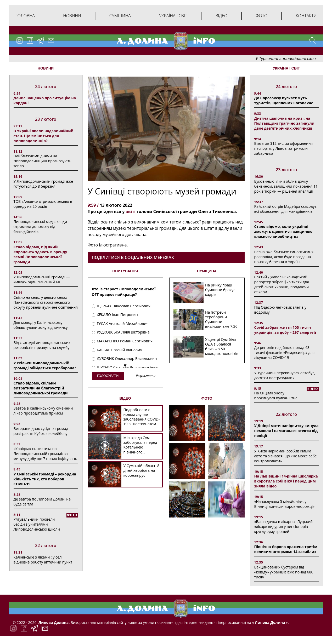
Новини (72, 16)
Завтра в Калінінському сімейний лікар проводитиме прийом (43, 411)
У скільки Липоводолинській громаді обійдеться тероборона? (45, 365)
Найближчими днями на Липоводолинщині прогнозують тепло (43, 161)
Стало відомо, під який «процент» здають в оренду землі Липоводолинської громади (40, 254)
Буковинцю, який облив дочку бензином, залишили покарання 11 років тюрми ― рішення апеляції (286, 186)
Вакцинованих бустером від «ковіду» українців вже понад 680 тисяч (284, 572)
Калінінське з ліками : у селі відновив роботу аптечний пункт (43, 560)
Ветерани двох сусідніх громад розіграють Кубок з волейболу (41, 431)
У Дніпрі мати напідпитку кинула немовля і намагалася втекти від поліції (286, 431)
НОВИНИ (46, 68)
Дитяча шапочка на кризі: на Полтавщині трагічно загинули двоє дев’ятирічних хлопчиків (284, 123)
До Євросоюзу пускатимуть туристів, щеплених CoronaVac (284, 100)
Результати (145, 376)
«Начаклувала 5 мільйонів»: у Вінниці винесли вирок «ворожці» (285, 504)
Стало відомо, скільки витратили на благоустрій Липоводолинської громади (41, 388)
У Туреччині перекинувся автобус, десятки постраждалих (285, 375)
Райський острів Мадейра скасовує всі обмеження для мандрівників (285, 209)
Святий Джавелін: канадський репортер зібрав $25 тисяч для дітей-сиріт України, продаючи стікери (282, 284)
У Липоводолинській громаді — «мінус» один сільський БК (42, 279)
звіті (130, 211)
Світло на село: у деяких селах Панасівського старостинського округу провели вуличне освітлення (46, 302)
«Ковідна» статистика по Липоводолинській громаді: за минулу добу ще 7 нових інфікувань (45, 454)
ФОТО (207, 398)
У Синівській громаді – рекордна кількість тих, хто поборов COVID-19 (45, 479)
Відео (221, 16)
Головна (25, 16)
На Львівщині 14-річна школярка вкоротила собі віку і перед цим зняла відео (286, 481)
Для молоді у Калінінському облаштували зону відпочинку (41, 325)
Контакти (306, 16)
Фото (261, 16)
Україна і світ (173, 16)
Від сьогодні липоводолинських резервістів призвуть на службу (42, 345)
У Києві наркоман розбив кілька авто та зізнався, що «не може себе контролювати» (286, 456)
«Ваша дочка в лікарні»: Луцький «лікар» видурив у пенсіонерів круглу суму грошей (284, 527)
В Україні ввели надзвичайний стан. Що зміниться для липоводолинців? (44, 136)
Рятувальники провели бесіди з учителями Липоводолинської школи (37, 524)
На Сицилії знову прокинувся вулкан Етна (276, 395)
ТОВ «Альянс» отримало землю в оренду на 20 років (43, 204)
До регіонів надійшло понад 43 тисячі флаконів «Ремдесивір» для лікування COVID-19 (285, 352)
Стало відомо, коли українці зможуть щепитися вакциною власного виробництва (283, 231)
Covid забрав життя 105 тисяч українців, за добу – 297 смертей (285, 330)
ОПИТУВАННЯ (125, 271)
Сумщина (120, 16)
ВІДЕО (125, 398)
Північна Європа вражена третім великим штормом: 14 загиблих (286, 549)
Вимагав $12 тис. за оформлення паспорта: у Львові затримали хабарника (284, 148)
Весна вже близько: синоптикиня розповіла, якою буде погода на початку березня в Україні (284, 257)
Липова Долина (269, 622)
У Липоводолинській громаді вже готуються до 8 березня (43, 184)
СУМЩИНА (207, 271)
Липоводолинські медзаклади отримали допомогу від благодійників (40, 226)
